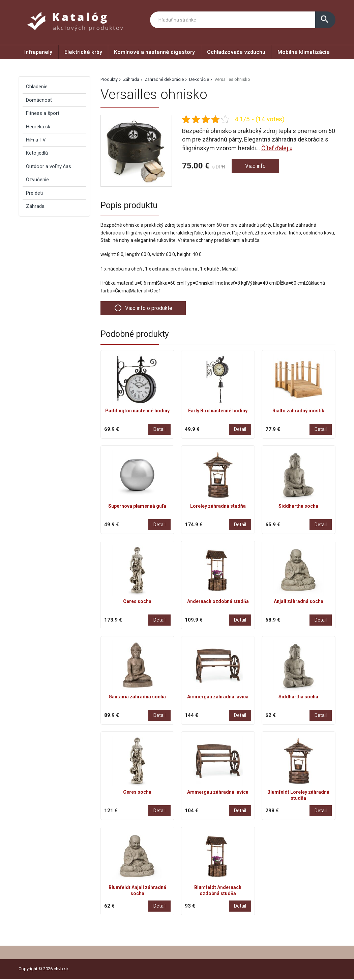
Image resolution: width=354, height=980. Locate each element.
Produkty (109, 79)
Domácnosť (39, 100)
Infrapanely (38, 52)
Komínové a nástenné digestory (154, 52)
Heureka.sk (38, 127)
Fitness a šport (43, 113)
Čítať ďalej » (277, 148)
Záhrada (131, 79)
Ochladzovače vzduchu (236, 52)
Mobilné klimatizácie (304, 52)
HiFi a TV (36, 140)
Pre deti (34, 193)
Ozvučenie (37, 180)
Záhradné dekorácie (164, 79)
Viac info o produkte (146, 308)
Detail (159, 430)
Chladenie (37, 87)
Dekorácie (199, 79)
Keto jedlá (37, 153)
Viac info (257, 167)
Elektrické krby (83, 52)
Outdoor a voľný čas (49, 166)
